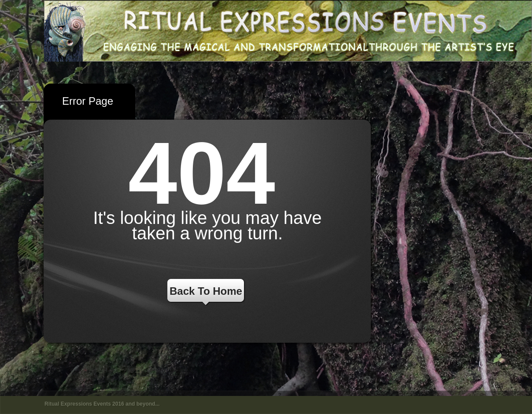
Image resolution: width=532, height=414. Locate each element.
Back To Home (206, 291)
